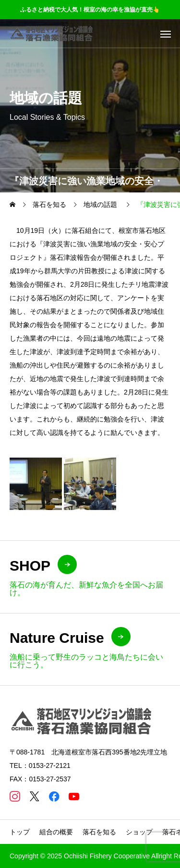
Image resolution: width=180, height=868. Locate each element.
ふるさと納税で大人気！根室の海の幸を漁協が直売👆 (90, 10)
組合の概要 (56, 832)
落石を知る (99, 832)
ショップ (139, 832)
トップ (20, 832)
